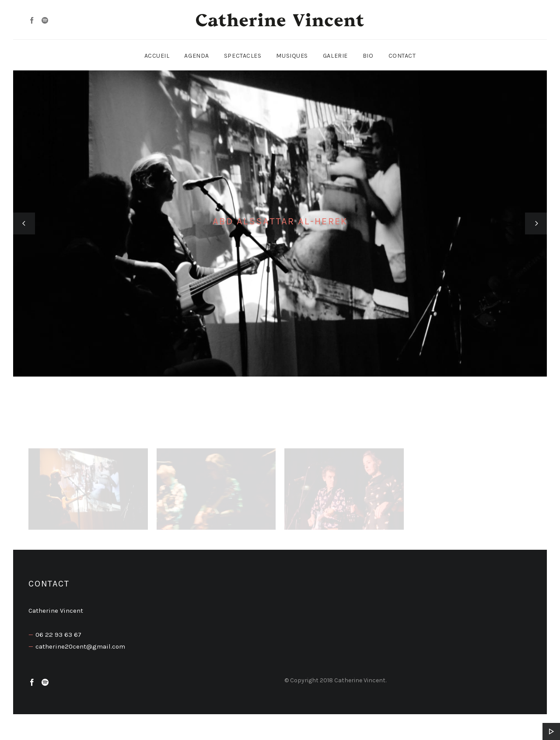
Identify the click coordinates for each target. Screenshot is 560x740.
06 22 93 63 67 (58, 635)
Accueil (157, 56)
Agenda (196, 56)
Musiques (292, 56)
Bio (368, 56)
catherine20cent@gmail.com (80, 646)
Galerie (335, 56)
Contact (402, 56)
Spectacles (243, 56)
